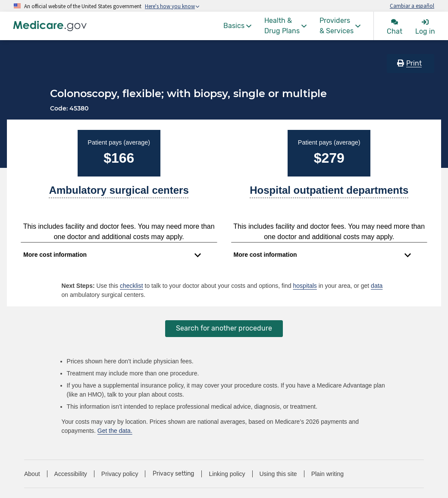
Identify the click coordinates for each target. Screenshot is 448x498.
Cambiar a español (412, 6)
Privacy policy (120, 474)
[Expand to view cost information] (112, 255)
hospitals (305, 286)
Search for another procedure (224, 328)
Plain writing (327, 474)
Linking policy (227, 474)
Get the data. (115, 431)
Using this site (278, 474)
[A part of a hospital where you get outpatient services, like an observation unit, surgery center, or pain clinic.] (329, 194)
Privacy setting (173, 474)
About (32, 474)
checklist (132, 286)
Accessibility (71, 474)
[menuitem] (237, 26)
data (377, 286)
